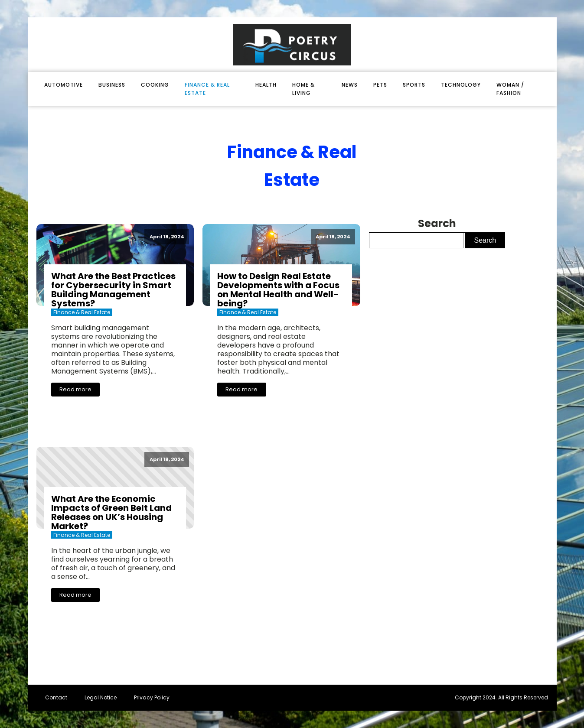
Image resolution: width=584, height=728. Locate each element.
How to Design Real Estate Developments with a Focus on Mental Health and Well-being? (278, 290)
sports (414, 85)
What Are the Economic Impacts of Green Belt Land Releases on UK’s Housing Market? (111, 512)
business (112, 85)
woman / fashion (510, 89)
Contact (56, 697)
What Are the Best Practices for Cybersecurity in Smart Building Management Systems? (113, 290)
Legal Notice (101, 697)
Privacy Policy (152, 697)
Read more (75, 389)
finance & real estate (207, 89)
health (266, 85)
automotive (64, 85)
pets (380, 85)
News (350, 85)
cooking (155, 85)
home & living (303, 89)
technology (461, 85)
